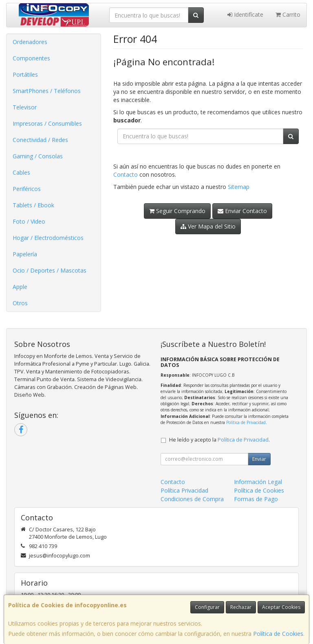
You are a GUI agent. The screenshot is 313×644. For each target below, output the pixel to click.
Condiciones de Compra (192, 499)
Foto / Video (29, 221)
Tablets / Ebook (33, 205)
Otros (20, 303)
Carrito (288, 14)
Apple (20, 287)
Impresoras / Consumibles (47, 123)
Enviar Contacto (242, 211)
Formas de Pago (256, 499)
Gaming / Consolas (38, 156)
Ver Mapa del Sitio (208, 226)
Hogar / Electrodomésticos (48, 238)
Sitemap (239, 187)
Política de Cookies (278, 634)
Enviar (259, 459)
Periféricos (27, 189)
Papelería (25, 254)
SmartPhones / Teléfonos (47, 91)
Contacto (126, 174)
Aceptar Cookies (281, 607)
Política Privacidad (184, 490)
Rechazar (241, 607)
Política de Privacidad (246, 422)
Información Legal (258, 482)
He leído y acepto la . (219, 440)
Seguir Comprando (177, 211)
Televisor (25, 107)
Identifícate (245, 14)
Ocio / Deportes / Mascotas (50, 270)
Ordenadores (30, 42)
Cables (21, 172)
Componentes (31, 58)
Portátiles (25, 74)
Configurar (207, 607)
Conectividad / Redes (40, 140)
